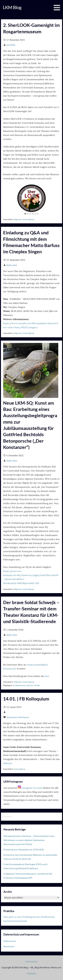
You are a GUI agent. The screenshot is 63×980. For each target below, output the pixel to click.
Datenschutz (10, 941)
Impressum (9, 946)
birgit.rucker (12, 265)
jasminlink (11, 45)
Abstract (8, 763)
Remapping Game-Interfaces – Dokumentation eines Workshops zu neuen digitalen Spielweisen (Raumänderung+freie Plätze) (29, 840)
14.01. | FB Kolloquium (26, 699)
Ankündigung (28, 219)
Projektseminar (19, 685)
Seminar (30, 685)
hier (47, 676)
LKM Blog (12, 7)
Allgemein (18, 219)
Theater (37, 685)
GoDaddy (31, 973)
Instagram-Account (30, 788)
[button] (25, 214)
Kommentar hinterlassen (18, 717)
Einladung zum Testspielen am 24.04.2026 (24, 849)
